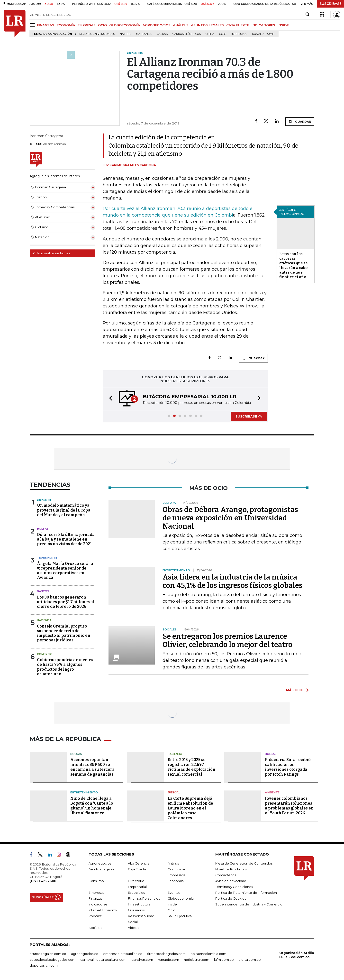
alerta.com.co (250, 960)
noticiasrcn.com (197, 960)
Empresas (96, 893)
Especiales (136, 893)
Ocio (172, 910)
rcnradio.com (168, 960)
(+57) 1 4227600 (43, 881)
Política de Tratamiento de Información (246, 893)
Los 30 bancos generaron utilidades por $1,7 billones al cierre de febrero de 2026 (66, 602)
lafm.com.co (224, 960)
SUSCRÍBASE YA (249, 416)
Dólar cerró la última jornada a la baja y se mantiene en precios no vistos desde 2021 (66, 539)
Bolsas (43, 529)
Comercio (45, 654)
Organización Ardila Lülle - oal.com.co (297, 955)
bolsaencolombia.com (208, 954)
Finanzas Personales (144, 898)
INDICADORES (263, 25)
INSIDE (283, 25)
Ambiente (272, 792)
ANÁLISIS (181, 25)
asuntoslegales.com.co (48, 954)
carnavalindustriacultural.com (103, 960)
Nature (125, 34)
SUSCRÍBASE (330, 4)
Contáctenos (226, 875)
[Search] (307, 15)
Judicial (174, 792)
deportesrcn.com (44, 965)
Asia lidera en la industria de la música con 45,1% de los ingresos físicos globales (232, 581)
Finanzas (95, 898)
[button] (109, 399)
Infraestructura (139, 904)
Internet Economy (103, 910)
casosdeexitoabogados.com (53, 960)
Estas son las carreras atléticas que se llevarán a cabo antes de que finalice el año (294, 265)
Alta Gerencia (139, 863)
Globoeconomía (181, 898)
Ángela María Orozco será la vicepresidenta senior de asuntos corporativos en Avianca (65, 571)
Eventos (174, 893)
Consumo (96, 881)
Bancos (43, 591)
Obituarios (136, 910)
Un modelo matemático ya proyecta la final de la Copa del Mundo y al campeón (64, 510)
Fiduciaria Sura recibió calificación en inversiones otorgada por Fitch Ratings (288, 767)
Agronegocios (100, 863)
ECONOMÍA (66, 25)
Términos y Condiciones (234, 887)
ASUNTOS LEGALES (207, 25)
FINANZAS (46, 25)
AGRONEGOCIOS (157, 25)
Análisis (173, 863)
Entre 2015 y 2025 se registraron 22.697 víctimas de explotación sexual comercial (191, 767)
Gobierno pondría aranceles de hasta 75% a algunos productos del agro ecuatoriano (65, 667)
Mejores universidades (97, 34)
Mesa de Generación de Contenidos (244, 863)
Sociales (95, 928)
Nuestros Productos (231, 869)
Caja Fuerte (137, 869)
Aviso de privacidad (231, 881)
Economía (176, 881)
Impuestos (239, 34)
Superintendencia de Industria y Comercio (249, 904)
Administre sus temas (51, 253)
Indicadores (98, 904)
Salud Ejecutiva (180, 916)
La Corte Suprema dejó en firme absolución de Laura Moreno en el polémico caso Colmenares (190, 808)
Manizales (144, 34)
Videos (133, 928)
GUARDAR (300, 122)
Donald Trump (263, 34)
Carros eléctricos (187, 34)
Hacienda (44, 620)
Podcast (95, 916)
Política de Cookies (231, 898)
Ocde (223, 34)
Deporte (44, 500)
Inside (172, 904)
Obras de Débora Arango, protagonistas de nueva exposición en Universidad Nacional (230, 518)
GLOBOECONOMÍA (125, 25)
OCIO (102, 25)
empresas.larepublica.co (123, 954)
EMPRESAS (87, 25)
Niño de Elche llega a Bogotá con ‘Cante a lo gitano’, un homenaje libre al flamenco (92, 806)
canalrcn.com (142, 960)
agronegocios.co (85, 954)
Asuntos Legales (101, 869)
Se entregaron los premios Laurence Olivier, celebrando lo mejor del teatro (227, 640)
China (210, 34)
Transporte (47, 558)
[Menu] (33, 25)
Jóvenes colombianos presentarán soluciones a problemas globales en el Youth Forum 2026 (289, 806)
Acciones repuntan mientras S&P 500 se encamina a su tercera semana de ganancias (92, 767)
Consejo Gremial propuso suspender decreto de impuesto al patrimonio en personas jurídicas (64, 633)
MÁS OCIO (295, 690)
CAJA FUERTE (238, 25)
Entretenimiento (84, 792)
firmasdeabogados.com (166, 954)
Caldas (162, 34)
